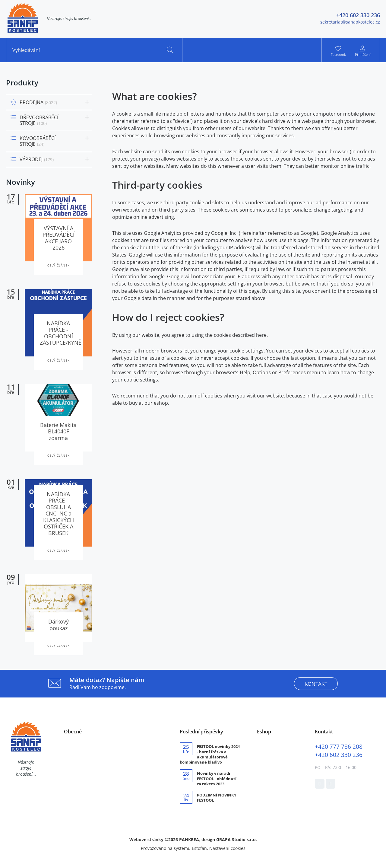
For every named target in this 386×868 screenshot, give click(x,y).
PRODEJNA (38, 102)
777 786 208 (339, 747)
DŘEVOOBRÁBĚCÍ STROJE (39, 120)
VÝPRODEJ (37, 159)
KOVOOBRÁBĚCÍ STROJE (38, 141)
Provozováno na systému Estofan (174, 848)
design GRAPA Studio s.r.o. (229, 839)
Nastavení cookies (227, 848)
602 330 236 (339, 755)
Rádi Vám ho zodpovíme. (107, 683)
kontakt (316, 684)
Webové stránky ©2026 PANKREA (164, 839)
